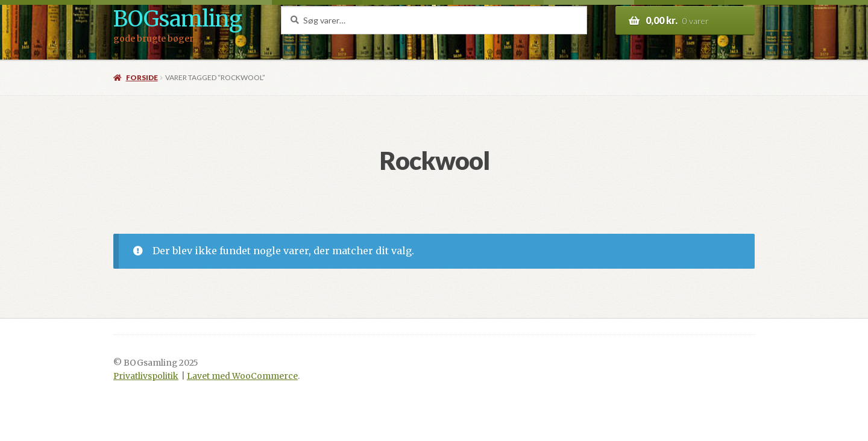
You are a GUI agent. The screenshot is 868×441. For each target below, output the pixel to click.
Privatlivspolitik (146, 376)
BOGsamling (178, 19)
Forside (142, 77)
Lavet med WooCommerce (242, 376)
